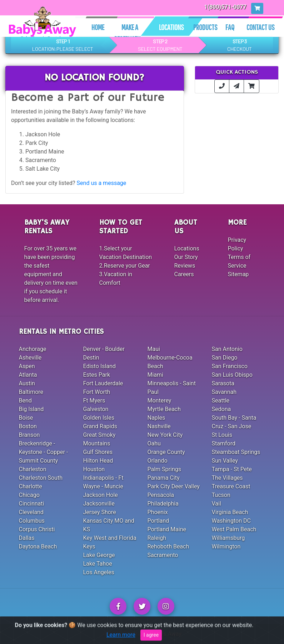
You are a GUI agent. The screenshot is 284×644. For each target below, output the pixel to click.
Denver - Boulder (104, 349)
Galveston (96, 409)
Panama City (164, 478)
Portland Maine (167, 529)
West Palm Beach (234, 529)
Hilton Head (98, 461)
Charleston (33, 469)
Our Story (186, 257)
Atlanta (28, 375)
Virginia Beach (230, 512)
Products (205, 27)
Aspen (27, 366)
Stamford (224, 443)
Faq (230, 27)
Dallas (27, 538)
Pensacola (161, 495)
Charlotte (31, 486)
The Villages (227, 478)
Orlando (158, 461)
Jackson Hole (101, 495)
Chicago (29, 495)
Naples (156, 418)
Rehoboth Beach (168, 547)
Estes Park (97, 375)
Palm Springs (164, 469)
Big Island (31, 409)
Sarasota (223, 383)
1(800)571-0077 (226, 7)
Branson (29, 435)
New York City (165, 435)
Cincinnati (32, 504)
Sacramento (163, 555)
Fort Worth (97, 392)
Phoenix (158, 512)
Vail (216, 504)
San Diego (225, 358)
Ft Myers (94, 401)
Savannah (224, 392)
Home (98, 27)
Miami (155, 375)
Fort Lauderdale (103, 383)
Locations (171, 27)
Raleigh (157, 538)
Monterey (160, 401)
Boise (26, 418)
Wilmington (226, 547)
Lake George (99, 555)
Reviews (185, 266)
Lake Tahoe (98, 564)
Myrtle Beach (164, 409)
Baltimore (31, 392)
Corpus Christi (37, 529)
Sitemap (238, 274)
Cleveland (31, 512)
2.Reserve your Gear (125, 266)
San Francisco (230, 366)
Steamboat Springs (236, 452)
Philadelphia (163, 504)
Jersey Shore (100, 512)
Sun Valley (225, 461)
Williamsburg (228, 538)
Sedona (221, 409)
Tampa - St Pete (232, 469)
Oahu (154, 443)
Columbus (32, 521)
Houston (94, 469)
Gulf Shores (98, 452)
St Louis (222, 435)
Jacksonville (99, 504)
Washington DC (231, 521)
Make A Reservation (130, 33)
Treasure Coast (231, 486)
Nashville (159, 426)
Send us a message (102, 183)
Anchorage (33, 349)
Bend (25, 401)
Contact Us (261, 27)
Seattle (221, 401)
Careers (184, 274)
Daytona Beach (38, 547)
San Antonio (227, 349)
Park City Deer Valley (174, 486)
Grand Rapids (100, 426)
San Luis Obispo (232, 375)
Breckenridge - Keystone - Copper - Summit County (44, 452)
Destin (91, 358)
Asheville (30, 358)
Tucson (221, 495)
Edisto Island (99, 366)
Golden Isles (99, 418)
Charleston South (41, 478)
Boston (28, 426)
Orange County (166, 452)
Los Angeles (99, 572)
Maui (154, 349)
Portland (158, 521)
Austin (27, 383)
